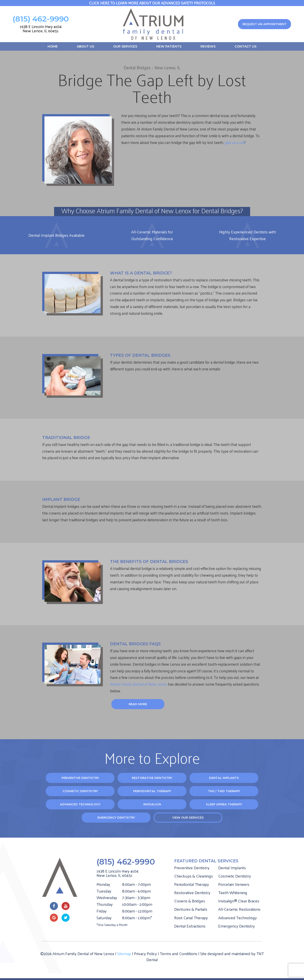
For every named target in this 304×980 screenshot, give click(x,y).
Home (53, 46)
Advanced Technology (80, 804)
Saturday (104, 918)
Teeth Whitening (233, 892)
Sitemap (124, 953)
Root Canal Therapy (191, 918)
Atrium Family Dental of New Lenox (139, 684)
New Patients (169, 46)
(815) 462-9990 (41, 19)
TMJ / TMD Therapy (224, 791)
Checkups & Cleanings (194, 876)
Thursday (105, 904)
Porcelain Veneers (234, 884)
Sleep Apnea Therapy (224, 804)
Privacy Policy (145, 953)
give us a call (235, 142)
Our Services (125, 46)
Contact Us (246, 46)
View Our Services (188, 817)
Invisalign (152, 804)
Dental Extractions (190, 926)
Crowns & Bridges (190, 901)
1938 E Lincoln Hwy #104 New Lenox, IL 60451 (41, 29)
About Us (85, 46)
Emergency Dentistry (116, 817)
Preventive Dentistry (80, 778)
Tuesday (104, 891)
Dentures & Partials (191, 909)
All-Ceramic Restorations (239, 909)
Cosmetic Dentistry (80, 791)
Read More (138, 704)
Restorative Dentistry (152, 778)
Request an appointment (264, 24)
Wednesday (107, 897)
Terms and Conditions (179, 953)
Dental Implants (224, 778)
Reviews (208, 46)
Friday (102, 911)
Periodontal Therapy (152, 791)
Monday (103, 884)
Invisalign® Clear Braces (239, 901)
